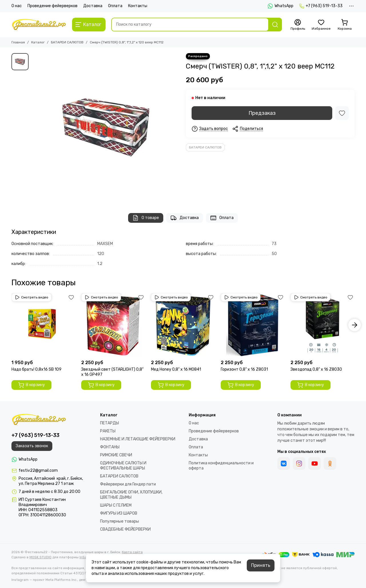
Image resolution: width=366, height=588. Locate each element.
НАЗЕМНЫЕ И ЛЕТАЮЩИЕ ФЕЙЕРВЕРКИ (138, 439)
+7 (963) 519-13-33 (321, 6)
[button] (355, 325)
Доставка (93, 6)
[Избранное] (321, 25)
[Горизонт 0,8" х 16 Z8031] (253, 325)
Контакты (138, 6)
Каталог (38, 42)
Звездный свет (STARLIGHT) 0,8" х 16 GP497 (112, 372)
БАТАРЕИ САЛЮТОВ (67, 42)
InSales (85, 557)
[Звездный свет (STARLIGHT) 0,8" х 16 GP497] (113, 325)
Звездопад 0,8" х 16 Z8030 (316, 369)
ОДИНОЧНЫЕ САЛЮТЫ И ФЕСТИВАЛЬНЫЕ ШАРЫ (123, 466)
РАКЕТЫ (108, 431)
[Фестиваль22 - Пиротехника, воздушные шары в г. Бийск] (39, 25)
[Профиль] (298, 25)
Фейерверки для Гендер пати (128, 484)
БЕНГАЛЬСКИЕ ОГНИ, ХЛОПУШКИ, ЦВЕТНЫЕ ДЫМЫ (131, 495)
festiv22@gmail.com (38, 470)
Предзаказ (262, 113)
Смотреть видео (31, 297)
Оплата (115, 6)
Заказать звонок (32, 446)
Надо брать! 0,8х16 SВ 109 (36, 369)
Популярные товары (120, 521)
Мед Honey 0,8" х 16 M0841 (176, 369)
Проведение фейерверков (52, 6)
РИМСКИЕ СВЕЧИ (116, 455)
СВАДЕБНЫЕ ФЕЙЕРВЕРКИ (125, 529)
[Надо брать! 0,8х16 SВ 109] (43, 325)
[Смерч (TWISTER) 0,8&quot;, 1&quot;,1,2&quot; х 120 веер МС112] (106, 127)
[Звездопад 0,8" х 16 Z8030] (323, 325)
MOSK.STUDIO (40, 557)
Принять (261, 565)
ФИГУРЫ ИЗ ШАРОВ (119, 513)
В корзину (31, 385)
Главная (18, 42)
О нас (17, 6)
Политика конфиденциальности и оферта (221, 466)
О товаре (146, 218)
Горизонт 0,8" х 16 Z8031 (244, 369)
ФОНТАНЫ (110, 447)
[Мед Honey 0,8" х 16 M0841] (183, 325)
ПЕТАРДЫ (110, 423)
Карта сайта (132, 552)
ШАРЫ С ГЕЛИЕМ (116, 505)
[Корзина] (345, 25)
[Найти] (275, 25)
